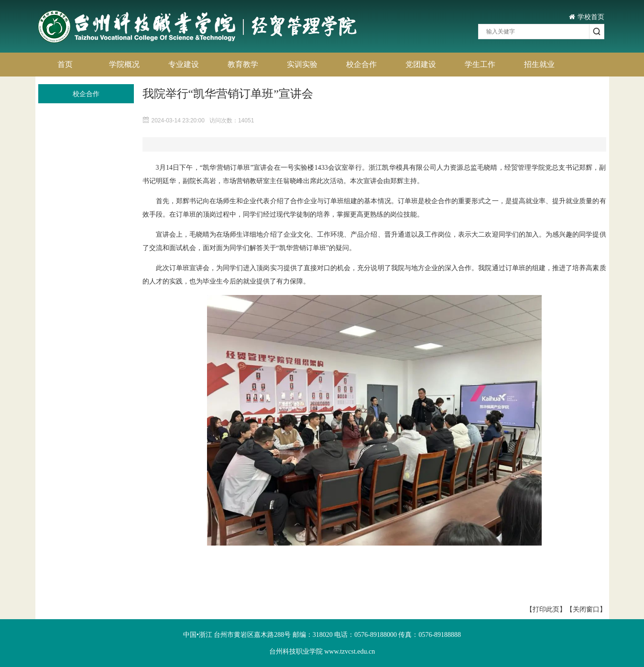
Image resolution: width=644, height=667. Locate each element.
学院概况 (124, 64)
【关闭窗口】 (586, 609)
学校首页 (587, 17)
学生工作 (480, 64)
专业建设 (184, 64)
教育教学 (243, 64)
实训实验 (302, 64)
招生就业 (539, 64)
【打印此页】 (546, 609)
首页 (65, 64)
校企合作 (361, 64)
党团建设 (421, 64)
